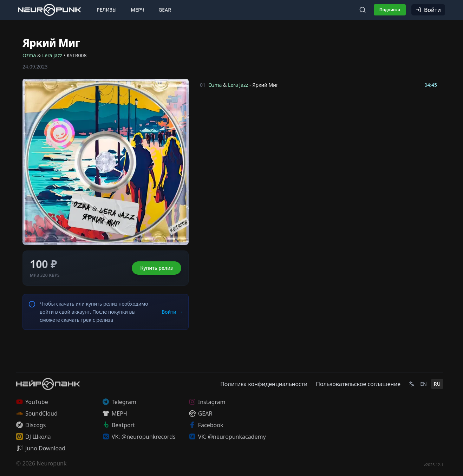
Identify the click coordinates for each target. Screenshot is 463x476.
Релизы (107, 10)
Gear (165, 10)
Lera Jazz (52, 55)
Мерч (138, 10)
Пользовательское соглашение (358, 384)
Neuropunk (51, 463)
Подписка (390, 10)
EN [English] (423, 384)
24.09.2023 (35, 67)
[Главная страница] (50, 10)
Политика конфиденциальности (264, 384)
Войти (428, 10)
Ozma (29, 55)
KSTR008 (77, 55)
